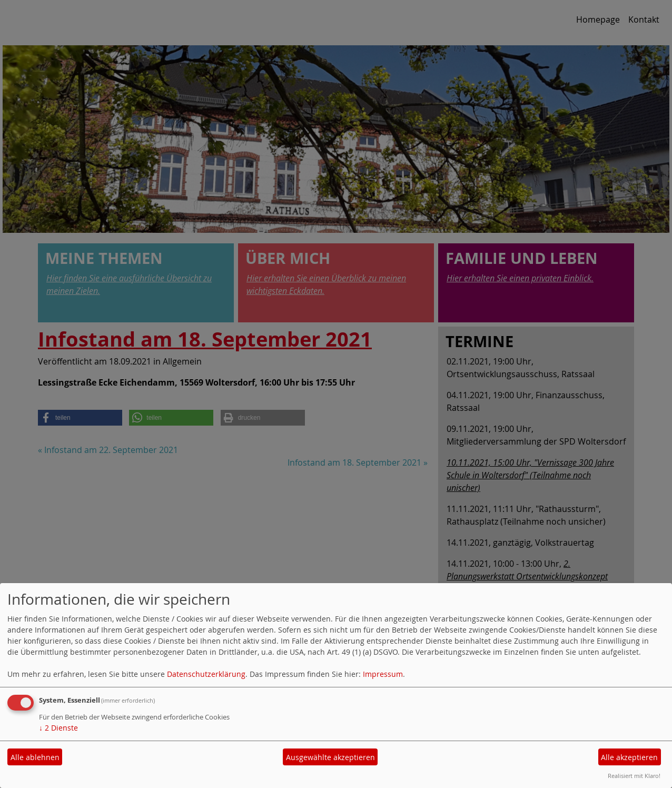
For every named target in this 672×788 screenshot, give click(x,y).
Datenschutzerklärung (206, 674)
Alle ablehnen (35, 757)
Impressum (383, 674)
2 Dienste (58, 728)
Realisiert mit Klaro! (634, 776)
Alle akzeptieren (629, 757)
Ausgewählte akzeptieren (330, 757)
